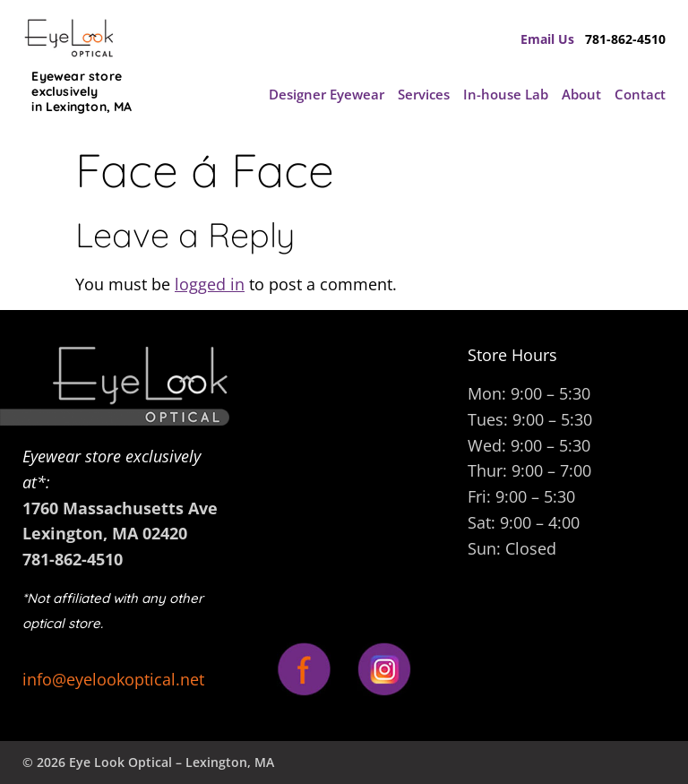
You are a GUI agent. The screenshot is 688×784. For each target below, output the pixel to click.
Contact (640, 94)
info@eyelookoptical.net (113, 679)
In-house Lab (506, 94)
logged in (210, 284)
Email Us (553, 39)
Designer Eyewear (327, 94)
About (581, 94)
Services (424, 94)
